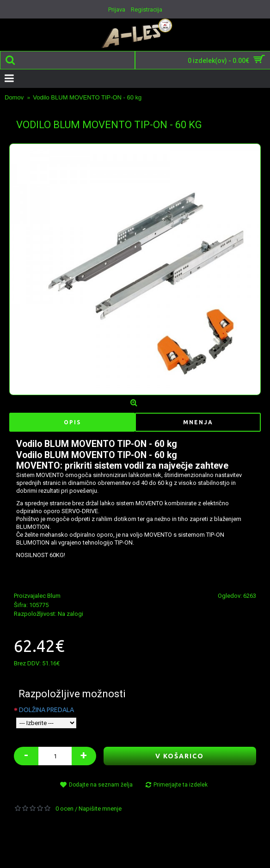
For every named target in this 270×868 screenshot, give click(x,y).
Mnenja (198, 422)
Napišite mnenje (100, 809)
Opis (72, 422)
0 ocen (64, 809)
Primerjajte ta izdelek (181, 785)
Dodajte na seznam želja (101, 785)
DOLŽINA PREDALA (46, 710)
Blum (54, 596)
